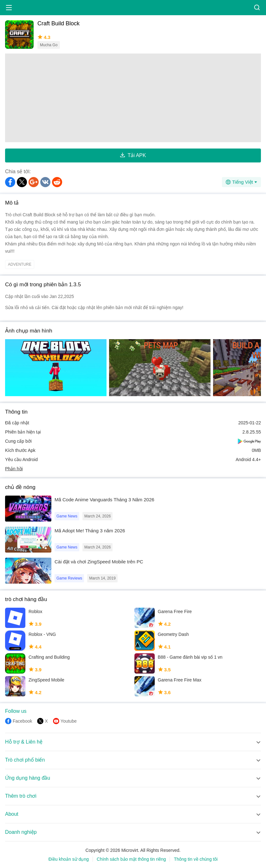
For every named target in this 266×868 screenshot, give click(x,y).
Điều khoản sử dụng (69, 859)
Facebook (22, 721)
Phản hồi (14, 469)
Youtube (69, 721)
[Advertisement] (133, 98)
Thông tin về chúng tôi (196, 859)
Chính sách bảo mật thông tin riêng (131, 859)
